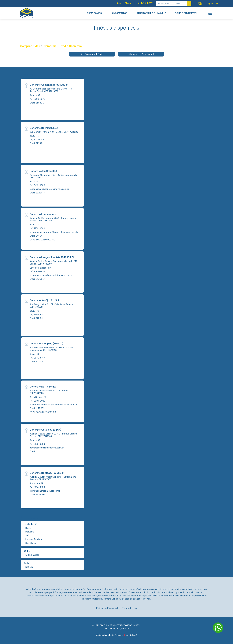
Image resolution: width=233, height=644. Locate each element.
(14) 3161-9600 (37, 315)
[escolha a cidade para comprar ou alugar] (213, 3)
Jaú (38, 46)
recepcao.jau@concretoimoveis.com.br (49, 189)
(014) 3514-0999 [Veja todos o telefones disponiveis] (146, 3)
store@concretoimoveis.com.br (45, 491)
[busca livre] (189, 3)
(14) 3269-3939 (37, 271)
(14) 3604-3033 (37, 401)
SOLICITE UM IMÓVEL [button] (186, 13)
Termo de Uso (129, 608)
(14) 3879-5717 (37, 358)
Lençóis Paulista (34, 539)
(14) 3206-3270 (37, 99)
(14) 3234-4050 (37, 140)
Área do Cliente (124, 3)
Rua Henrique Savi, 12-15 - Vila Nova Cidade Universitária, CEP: (51, 349)
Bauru (28, 528)
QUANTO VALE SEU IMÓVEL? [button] (151, 13)
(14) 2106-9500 (37, 228)
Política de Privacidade (108, 608)
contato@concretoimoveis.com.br (47, 448)
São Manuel (31, 543)
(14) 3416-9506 (37, 185)
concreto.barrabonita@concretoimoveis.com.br (53, 405)
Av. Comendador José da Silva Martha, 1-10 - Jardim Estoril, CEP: (52, 90)
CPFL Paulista (32, 555)
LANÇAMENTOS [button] (119, 13)
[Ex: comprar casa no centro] (171, 3)
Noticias (29, 567)
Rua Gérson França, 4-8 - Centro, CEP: (54, 132)
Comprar (26, 46)
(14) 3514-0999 (37, 487)
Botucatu (30, 532)
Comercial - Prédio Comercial (63, 46)
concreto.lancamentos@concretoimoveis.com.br (54, 232)
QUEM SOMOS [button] (95, 13)
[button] (200, 3)
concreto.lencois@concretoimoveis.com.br (51, 275)
